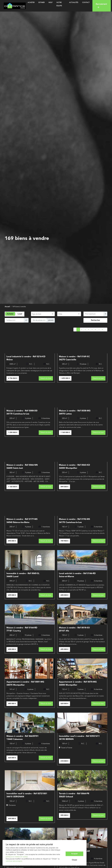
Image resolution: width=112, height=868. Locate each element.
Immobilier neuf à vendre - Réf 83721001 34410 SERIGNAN (27, 795)
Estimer (41, 3)
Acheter (31, 3)
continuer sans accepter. (14, 861)
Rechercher (95, 320)
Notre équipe (59, 4)
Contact (86, 3)
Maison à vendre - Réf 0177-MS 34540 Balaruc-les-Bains (22, 521)
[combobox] (43, 314)
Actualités (74, 3)
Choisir (74, 860)
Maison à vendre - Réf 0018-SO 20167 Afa (74, 629)
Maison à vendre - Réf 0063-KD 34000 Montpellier (74, 466)
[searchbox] (43, 314)
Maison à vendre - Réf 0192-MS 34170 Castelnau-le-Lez (74, 521)
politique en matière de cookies (17, 857)
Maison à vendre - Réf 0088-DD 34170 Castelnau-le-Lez (22, 412)
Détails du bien (46, 378)
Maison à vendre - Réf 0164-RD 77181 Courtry (22, 629)
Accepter (74, 854)
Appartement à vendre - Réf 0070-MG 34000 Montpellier (78, 683)
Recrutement (101, 6)
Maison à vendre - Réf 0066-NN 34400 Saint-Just (22, 466)
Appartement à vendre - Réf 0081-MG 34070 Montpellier (25, 683)
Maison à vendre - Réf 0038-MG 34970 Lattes (75, 412)
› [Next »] (106, 330)
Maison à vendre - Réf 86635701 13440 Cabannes (22, 738)
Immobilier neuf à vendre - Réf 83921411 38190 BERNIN (79, 738)
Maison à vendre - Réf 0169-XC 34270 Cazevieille (74, 358)
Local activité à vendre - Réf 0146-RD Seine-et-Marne (77, 575)
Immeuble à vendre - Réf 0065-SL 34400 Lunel (23, 575)
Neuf (50, 3)
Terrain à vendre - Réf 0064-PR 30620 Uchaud (74, 795)
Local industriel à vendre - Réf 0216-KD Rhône (26, 358)
